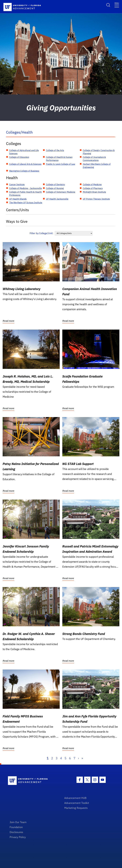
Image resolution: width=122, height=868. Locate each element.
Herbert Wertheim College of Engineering (97, 166)
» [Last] (82, 758)
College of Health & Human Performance (59, 159)
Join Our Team (18, 822)
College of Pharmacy (93, 188)
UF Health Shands (18, 199)
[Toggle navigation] (117, 5)
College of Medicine (92, 184)
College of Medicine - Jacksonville (26, 188)
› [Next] (78, 758)
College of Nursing (55, 188)
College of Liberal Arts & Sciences (25, 164)
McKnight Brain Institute (94, 192)
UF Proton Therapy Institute (96, 199)
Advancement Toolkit (77, 803)
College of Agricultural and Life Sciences (24, 152)
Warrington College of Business (24, 171)
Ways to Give (17, 221)
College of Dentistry (56, 184)
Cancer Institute (17, 184)
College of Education (19, 157)
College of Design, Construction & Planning (99, 152)
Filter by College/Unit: (41, 233)
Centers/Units (17, 210)
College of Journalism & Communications (94, 159)
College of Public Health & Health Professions (25, 194)
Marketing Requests (76, 808)
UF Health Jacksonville (57, 199)
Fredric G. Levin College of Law (61, 164)
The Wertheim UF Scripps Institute (26, 203)
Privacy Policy (18, 837)
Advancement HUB (75, 798)
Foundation (16, 827)
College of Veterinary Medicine (61, 192)
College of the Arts (55, 150)
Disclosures (16, 832)
